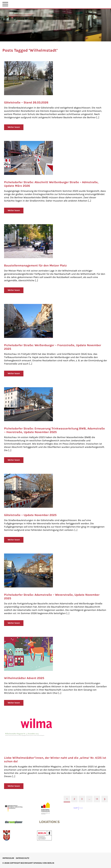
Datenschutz (23, 858)
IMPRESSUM (8, 858)
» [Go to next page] (105, 799)
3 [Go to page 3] (82, 799)
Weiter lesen (14, 127)
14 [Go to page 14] (97, 799)
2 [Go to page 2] (74, 799)
